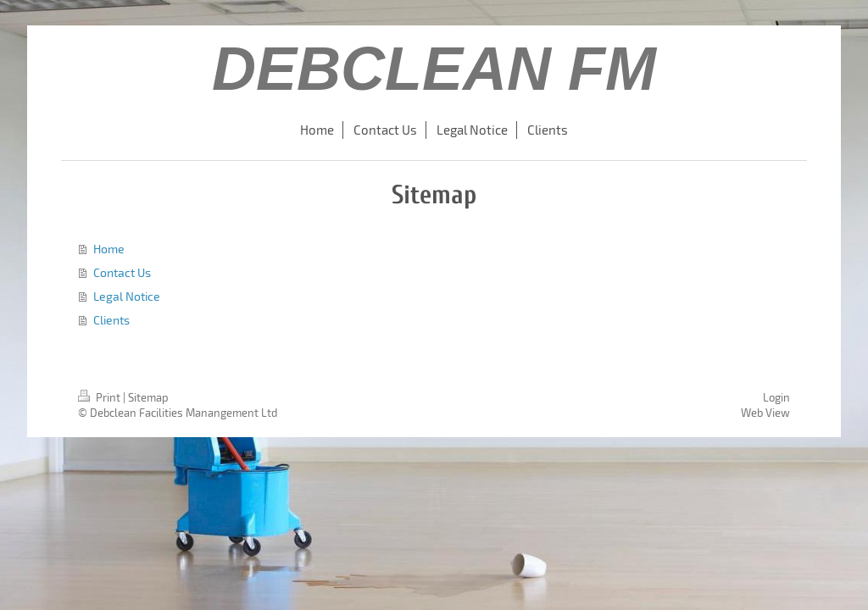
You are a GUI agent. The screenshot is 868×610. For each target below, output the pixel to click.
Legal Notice (127, 296)
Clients (111, 320)
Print (100, 397)
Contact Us (122, 272)
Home (109, 249)
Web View (765, 413)
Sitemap (148, 397)
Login (776, 397)
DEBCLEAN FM (434, 69)
